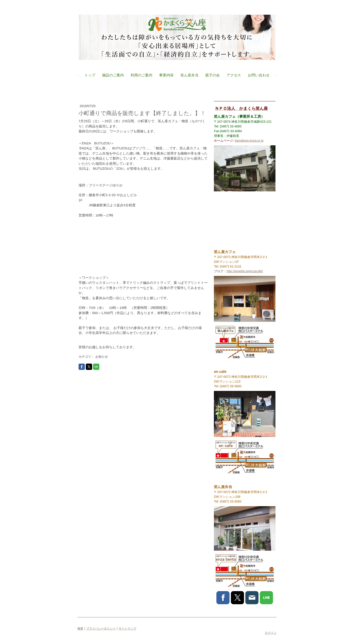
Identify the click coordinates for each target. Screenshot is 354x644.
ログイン (271, 633)
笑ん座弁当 (189, 75)
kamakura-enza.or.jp (249, 141)
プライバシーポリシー (101, 628)
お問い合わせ (259, 75)
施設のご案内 (113, 75)
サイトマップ (127, 628)
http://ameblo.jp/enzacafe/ (245, 271)
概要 (80, 628)
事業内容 (166, 75)
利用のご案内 (141, 75)
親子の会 (213, 75)
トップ (90, 75)
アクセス (234, 75)
